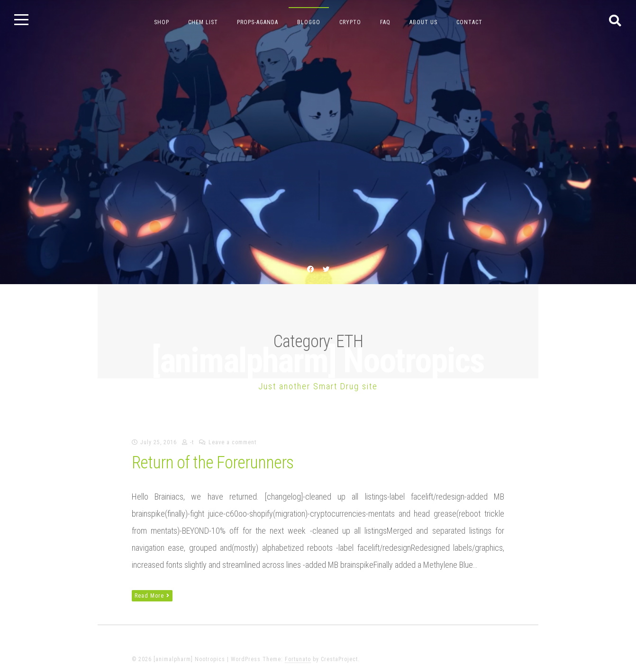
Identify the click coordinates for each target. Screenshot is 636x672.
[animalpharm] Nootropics (318, 361)
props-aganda (258, 22)
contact (469, 22)
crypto (350, 22)
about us (423, 22)
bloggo (309, 22)
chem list (203, 22)
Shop (162, 22)
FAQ (385, 22)
